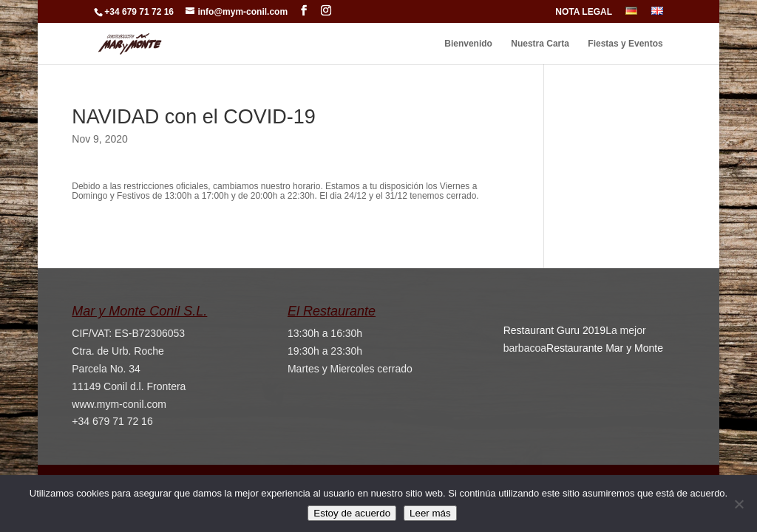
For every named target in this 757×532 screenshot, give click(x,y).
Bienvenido (468, 44)
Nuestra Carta (540, 44)
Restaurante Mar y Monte (605, 348)
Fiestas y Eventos (625, 44)
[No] (739, 504)
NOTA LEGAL (584, 12)
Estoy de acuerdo (352, 513)
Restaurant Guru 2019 (555, 330)
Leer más (430, 513)
